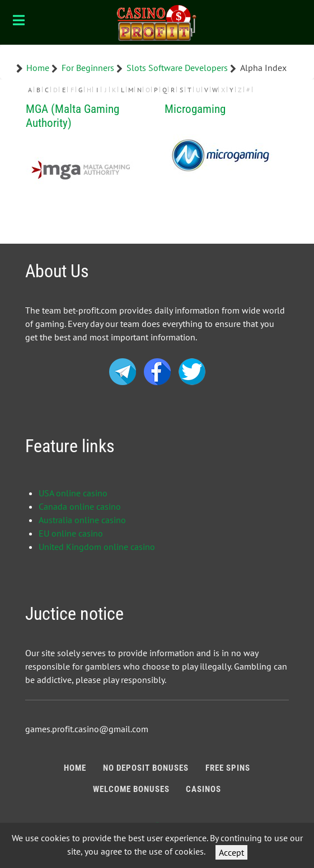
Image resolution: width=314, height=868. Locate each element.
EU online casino (71, 533)
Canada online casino (80, 506)
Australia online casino (82, 520)
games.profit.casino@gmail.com (87, 729)
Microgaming (195, 109)
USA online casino (73, 493)
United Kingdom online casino (97, 547)
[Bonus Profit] (157, 22)
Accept (231, 852)
